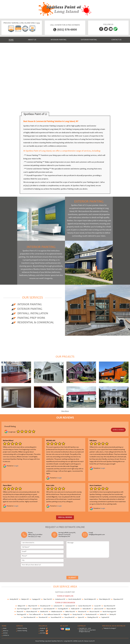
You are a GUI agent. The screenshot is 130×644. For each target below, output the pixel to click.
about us (6, 631)
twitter (42, 631)
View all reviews (65, 517)
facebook (43, 628)
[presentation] (74, 567)
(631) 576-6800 (67, 30)
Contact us (116, 40)
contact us (6, 635)
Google (16, 466)
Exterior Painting (89, 40)
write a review (118, 430)
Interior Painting (59, 40)
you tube (43, 633)
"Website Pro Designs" (110, 628)
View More (65, 411)
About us (32, 40)
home (5, 628)
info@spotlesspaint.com (97, 535)
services (5, 633)
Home (11, 40)
